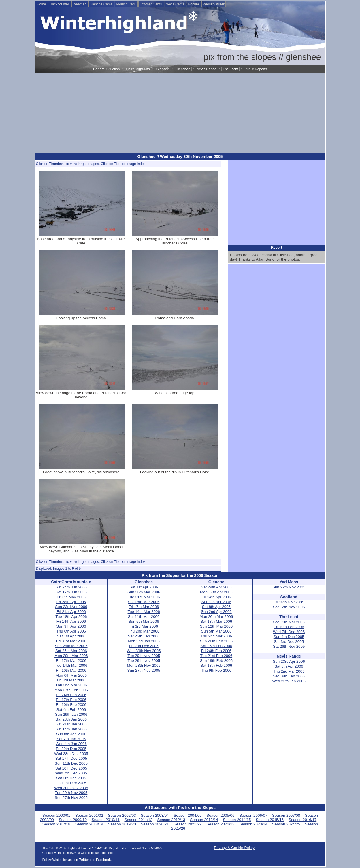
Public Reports (256, 69)
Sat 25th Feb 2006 (144, 636)
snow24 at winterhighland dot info (89, 853)
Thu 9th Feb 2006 (216, 670)
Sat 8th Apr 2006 (216, 607)
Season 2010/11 (106, 820)
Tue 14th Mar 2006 (71, 665)
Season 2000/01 (56, 815)
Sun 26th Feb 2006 (216, 641)
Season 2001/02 (89, 815)
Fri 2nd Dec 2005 (144, 646)
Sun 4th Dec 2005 (289, 637)
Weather (80, 4)
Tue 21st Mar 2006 (144, 597)
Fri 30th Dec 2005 (71, 749)
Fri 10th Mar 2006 (71, 670)
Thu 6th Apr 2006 (71, 631)
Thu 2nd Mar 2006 (71, 685)
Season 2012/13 (171, 820)
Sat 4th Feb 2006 (71, 710)
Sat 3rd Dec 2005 (71, 778)
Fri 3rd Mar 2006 (71, 680)
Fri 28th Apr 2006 (71, 602)
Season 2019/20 (122, 824)
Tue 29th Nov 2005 (71, 793)
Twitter (84, 860)
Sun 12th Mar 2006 (216, 626)
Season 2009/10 (73, 820)
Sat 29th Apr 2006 (216, 587)
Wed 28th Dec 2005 (71, 754)
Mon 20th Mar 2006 (71, 656)
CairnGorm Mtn (138, 69)
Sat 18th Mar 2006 (144, 602)
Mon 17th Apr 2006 (216, 592)
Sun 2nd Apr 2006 (216, 612)
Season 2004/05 (187, 815)
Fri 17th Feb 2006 (71, 700)
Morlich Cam (126, 4)
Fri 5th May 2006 (71, 597)
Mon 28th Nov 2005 (144, 665)
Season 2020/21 (155, 824)
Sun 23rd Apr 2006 (71, 607)
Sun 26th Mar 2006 (71, 646)
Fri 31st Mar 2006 (71, 641)
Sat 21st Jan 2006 (71, 724)
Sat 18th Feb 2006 (216, 665)
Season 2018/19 (89, 824)
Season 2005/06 (220, 815)
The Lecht (230, 69)
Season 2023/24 (253, 824)
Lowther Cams (151, 4)
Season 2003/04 (155, 815)
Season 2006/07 (253, 815)
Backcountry (60, 4)
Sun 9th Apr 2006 (71, 626)
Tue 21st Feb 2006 (216, 656)
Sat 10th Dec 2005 (71, 768)
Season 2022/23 (220, 824)
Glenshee (183, 69)
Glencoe (163, 69)
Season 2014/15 (237, 820)
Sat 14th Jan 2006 (71, 729)
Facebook (103, 860)
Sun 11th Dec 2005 (71, 763)
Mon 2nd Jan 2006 (144, 641)
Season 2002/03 (122, 815)
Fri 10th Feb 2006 (71, 705)
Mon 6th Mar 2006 (71, 675)
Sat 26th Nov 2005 (289, 646)
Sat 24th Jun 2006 (71, 587)
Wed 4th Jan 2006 (71, 744)
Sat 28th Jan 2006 (71, 719)
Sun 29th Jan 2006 (71, 714)
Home (42, 4)
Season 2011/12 (138, 820)
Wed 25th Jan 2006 (289, 681)
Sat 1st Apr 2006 (71, 636)
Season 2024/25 (286, 824)
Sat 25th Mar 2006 (71, 651)
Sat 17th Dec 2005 (71, 758)
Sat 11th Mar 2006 (144, 617)
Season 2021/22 (187, 824)
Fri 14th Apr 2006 (71, 621)
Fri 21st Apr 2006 (71, 612)
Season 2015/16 (270, 820)
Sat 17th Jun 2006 (71, 592)
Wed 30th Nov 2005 (71, 788)
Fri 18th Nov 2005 (289, 602)
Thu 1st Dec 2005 (71, 783)
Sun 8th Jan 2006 (71, 734)
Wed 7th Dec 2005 (71, 773)
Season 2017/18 (56, 824)
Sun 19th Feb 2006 (216, 661)
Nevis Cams (176, 4)
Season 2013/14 (204, 820)
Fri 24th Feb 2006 (71, 695)
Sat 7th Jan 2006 (71, 739)
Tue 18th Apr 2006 (71, 617)
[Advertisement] (180, 113)
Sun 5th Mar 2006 (144, 621)
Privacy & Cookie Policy (234, 848)
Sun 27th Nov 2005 (71, 798)
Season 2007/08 (286, 815)
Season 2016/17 (302, 820)
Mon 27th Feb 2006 (71, 690)
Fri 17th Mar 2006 (71, 661)
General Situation (107, 69)
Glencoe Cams (102, 4)
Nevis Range (207, 69)
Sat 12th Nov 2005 (289, 607)
